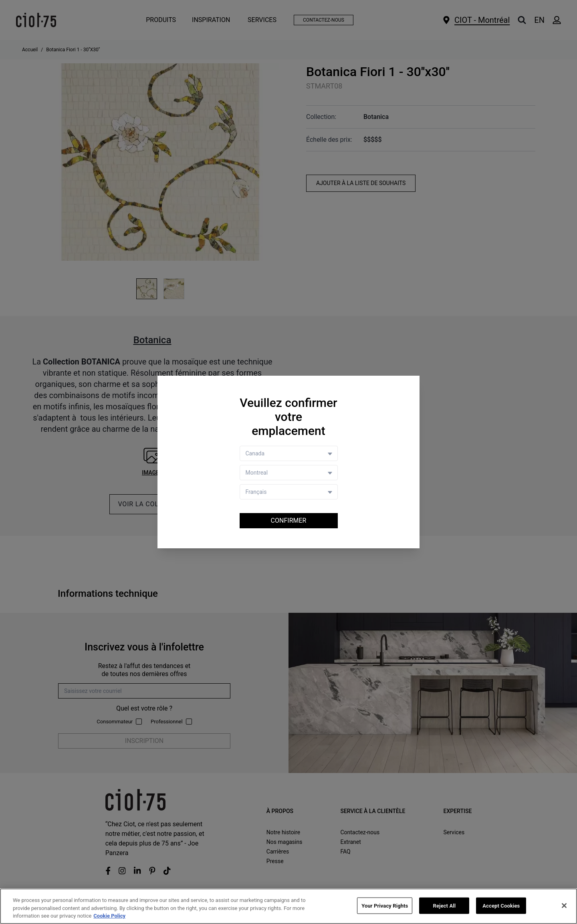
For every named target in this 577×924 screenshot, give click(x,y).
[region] (288, 906)
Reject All (445, 905)
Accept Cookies (501, 905)
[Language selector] (289, 492)
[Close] (564, 906)
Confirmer (289, 520)
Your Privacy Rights (385, 905)
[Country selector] (289, 453)
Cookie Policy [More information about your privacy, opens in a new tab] (109, 916)
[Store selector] (289, 473)
